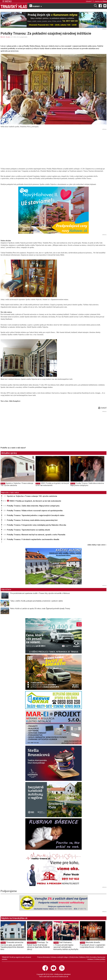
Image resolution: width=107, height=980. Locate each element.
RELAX (3, 37)
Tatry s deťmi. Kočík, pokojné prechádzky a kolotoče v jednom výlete (37, 601)
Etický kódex (74, 957)
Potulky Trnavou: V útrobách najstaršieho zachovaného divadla (33, 539)
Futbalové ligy (32, 943)
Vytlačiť (102, 408)
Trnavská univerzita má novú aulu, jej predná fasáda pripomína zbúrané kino (12, 946)
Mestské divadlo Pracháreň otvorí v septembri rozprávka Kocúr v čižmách (93, 945)
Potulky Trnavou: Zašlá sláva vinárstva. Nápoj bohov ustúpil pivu (87, 484)
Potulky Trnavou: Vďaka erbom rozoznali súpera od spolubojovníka (35, 511)
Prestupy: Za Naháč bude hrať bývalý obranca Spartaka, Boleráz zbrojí (38, 946)
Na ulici (8, 37)
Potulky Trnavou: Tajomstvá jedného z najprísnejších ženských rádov (36, 515)
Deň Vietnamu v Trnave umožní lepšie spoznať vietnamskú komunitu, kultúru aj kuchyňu (66, 946)
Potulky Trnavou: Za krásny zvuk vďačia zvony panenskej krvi (32, 520)
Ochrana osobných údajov (60, 957)
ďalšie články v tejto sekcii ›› (97, 545)
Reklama (82, 957)
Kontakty (93, 957)
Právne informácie (43, 957)
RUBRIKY (36, 6)
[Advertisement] (53, 147)
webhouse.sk (64, 976)
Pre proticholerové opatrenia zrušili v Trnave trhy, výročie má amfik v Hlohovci (40, 593)
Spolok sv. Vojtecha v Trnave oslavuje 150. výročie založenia (32, 496)
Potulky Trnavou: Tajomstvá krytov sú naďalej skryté (29, 530)
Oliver (105, 1)
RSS (88, 957)
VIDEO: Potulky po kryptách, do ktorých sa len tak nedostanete (52, 484)
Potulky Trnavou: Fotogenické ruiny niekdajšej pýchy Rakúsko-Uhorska (37, 525)
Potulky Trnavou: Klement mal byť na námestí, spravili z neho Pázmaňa (36, 535)
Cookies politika (100, 959)
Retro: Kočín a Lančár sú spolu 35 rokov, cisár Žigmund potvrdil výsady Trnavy (40, 609)
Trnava (3, 943)
